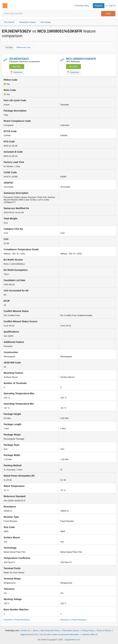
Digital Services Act (29, 635)
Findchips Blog (82, 6)
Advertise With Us (90, 635)
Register (99, 6)
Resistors (8, 620)
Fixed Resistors (23, 620)
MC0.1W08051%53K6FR (81, 59)
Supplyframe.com (72, 640)
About (35, 631)
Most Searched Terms (50, 631)
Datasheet (16, 72)
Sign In (112, 6)
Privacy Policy (88, 631)
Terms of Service (104, 631)
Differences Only (24, 47)
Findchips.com (5, 6)
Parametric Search (71, 631)
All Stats (9, 47)
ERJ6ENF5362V (19, 59)
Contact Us (25, 631)
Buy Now (17, 67)
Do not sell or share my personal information (59, 635)
